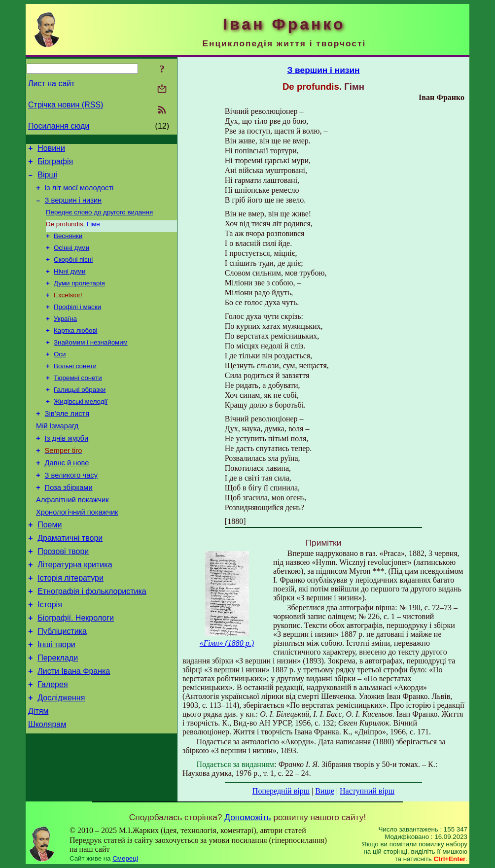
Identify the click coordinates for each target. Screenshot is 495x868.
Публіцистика (62, 682)
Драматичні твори (70, 578)
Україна (65, 336)
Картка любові (76, 349)
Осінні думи (71, 259)
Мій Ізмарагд (57, 453)
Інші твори (56, 697)
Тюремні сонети (78, 400)
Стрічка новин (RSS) (66, 105)
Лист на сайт (52, 84)
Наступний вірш (367, 791)
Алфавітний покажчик (72, 536)
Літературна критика (75, 608)
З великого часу (71, 508)
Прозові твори (63, 593)
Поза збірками (69, 522)
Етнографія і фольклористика (92, 638)
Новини (51, 150)
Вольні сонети (75, 387)
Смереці (125, 858)
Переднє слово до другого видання (99, 221)
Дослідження (61, 756)
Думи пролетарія (79, 297)
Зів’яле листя (67, 439)
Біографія (55, 164)
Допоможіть (247, 817)
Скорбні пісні (73, 272)
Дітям (38, 771)
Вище (325, 791)
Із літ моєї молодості (79, 194)
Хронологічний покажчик (77, 550)
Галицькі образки (80, 413)
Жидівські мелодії (81, 426)
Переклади (58, 712)
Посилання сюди (59, 126)
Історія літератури (71, 623)
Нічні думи (70, 285)
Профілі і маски (77, 323)
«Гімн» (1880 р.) (227, 643)
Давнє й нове (67, 494)
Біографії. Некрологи (76, 667)
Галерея (53, 741)
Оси (60, 374)
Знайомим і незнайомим (91, 362)
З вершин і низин (73, 208)
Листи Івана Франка (74, 726)
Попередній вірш (281, 791)
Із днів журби (67, 467)
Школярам (47, 785)
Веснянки (68, 246)
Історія (50, 652)
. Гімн (73, 233)
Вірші (47, 179)
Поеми (50, 564)
